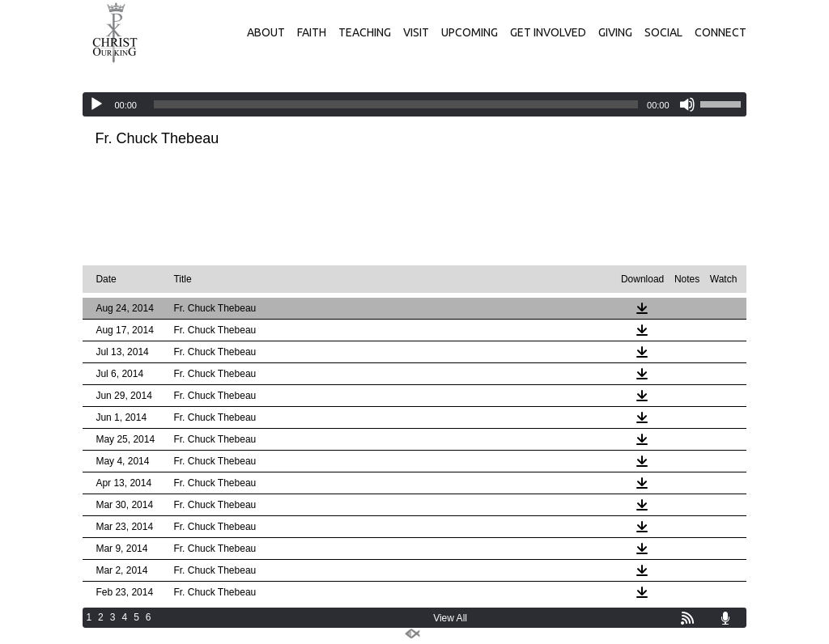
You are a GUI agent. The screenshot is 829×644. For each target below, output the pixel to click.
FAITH (312, 32)
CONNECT (721, 32)
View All (450, 618)
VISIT (416, 32)
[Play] (96, 104)
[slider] (396, 104)
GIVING (615, 32)
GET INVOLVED (548, 32)
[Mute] (687, 104)
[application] (414, 104)
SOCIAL (663, 32)
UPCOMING (470, 32)
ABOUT (266, 32)
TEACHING (365, 32)
